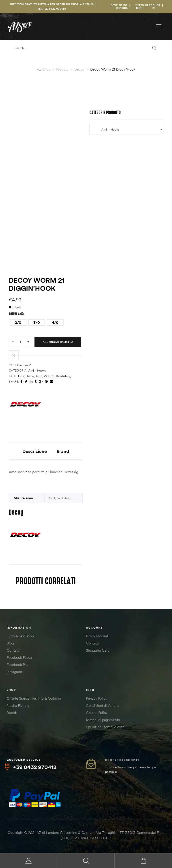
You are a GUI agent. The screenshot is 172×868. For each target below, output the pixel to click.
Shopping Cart (97, 651)
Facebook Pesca (19, 658)
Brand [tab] (63, 451)
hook (20, 376)
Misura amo (16, 314)
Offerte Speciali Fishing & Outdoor (34, 699)
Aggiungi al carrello (58, 342)
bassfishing (64, 376)
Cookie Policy (97, 713)
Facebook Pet (17, 665)
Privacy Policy (97, 699)
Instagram (14, 673)
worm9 (49, 376)
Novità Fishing (18, 706)
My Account (29, 861)
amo (39, 376)
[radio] (18, 322)
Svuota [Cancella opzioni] (17, 307)
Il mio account (97, 637)
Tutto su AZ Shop (20, 637)
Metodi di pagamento (103, 721)
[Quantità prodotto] (20, 342)
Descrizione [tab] (35, 451)
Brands (12, 713)
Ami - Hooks (37, 370)
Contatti (13, 651)
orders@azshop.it (122, 761)
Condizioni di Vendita (103, 706)
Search (86, 861)
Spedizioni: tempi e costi (105, 728)
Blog (10, 644)
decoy (30, 376)
